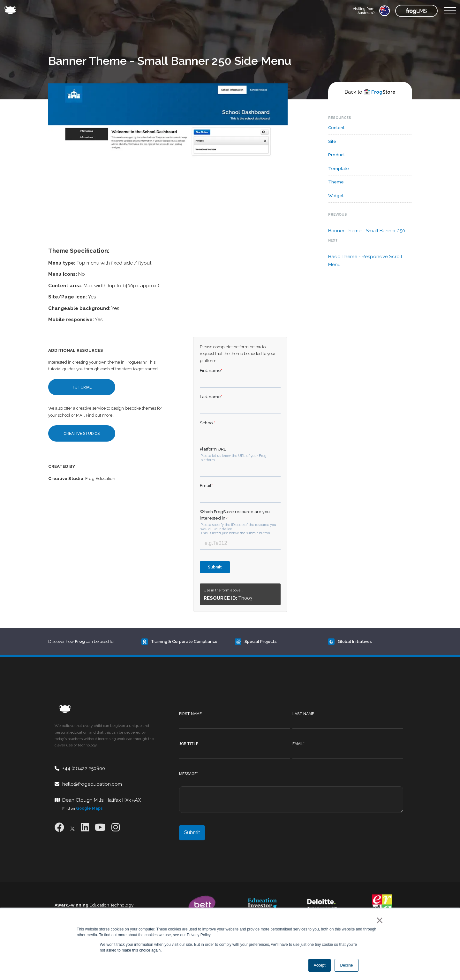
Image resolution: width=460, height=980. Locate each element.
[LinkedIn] (85, 827)
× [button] (378, 920)
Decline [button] (346, 965)
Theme (336, 182)
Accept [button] (320, 965)
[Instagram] (116, 827)
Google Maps (89, 808)
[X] (72, 827)
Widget (336, 196)
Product (336, 155)
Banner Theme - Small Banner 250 (367, 231)
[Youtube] (100, 827)
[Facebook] (59, 827)
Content (336, 127)
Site (332, 141)
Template (339, 168)
